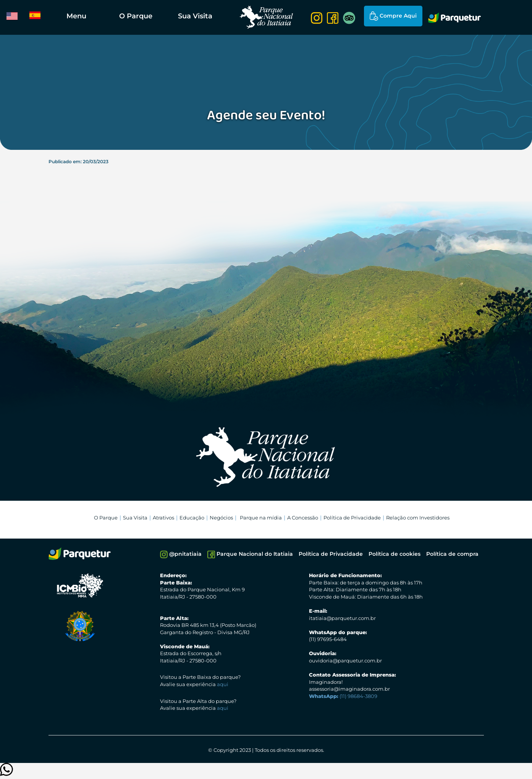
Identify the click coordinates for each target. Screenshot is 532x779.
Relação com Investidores (418, 518)
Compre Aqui (393, 16)
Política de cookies (395, 554)
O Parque (136, 16)
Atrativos (163, 518)
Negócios (221, 518)
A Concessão (303, 518)
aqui (223, 684)
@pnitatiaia (181, 554)
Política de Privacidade (352, 518)
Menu (76, 16)
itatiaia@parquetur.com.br (342, 618)
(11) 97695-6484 (328, 639)
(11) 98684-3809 (343, 696)
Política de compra (452, 554)
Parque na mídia (261, 518)
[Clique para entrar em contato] (6, 773)
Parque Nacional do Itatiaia (250, 554)
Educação (192, 518)
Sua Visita (195, 16)
